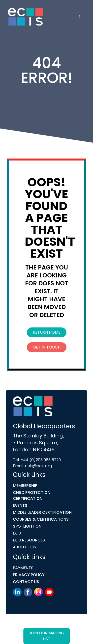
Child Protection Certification (32, 496)
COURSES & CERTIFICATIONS (41, 519)
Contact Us (26, 582)
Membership (25, 486)
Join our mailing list (46, 636)
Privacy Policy (29, 575)
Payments (23, 568)
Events (20, 505)
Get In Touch (47, 347)
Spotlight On (27, 526)
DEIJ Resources (29, 540)
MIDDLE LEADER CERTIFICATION (42, 512)
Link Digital (19, 631)
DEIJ (17, 533)
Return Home (47, 332)
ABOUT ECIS (25, 547)
